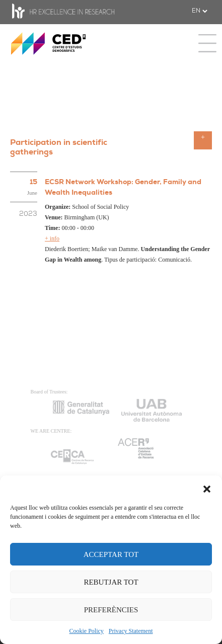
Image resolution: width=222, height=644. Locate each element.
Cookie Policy (87, 631)
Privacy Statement (131, 631)
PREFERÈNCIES (111, 610)
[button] (207, 488)
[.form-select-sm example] (199, 11)
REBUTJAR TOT (111, 582)
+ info (52, 238)
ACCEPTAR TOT (111, 554)
